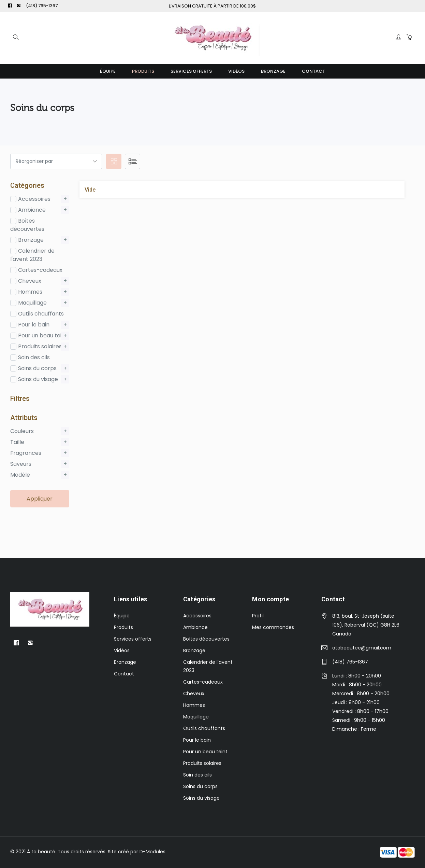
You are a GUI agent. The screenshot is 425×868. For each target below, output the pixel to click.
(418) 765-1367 (42, 6)
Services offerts (191, 71)
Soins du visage (201, 798)
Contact (313, 71)
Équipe (108, 71)
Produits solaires (202, 763)
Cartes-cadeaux (203, 682)
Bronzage (273, 71)
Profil (258, 616)
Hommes (194, 705)
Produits (143, 71)
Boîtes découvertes (206, 639)
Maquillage (196, 717)
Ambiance (195, 627)
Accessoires (197, 616)
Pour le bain (197, 740)
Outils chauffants (204, 728)
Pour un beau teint (205, 752)
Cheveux (194, 694)
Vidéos (236, 71)
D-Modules (152, 852)
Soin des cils (197, 775)
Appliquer (40, 499)
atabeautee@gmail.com (362, 648)
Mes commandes (273, 627)
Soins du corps (200, 786)
